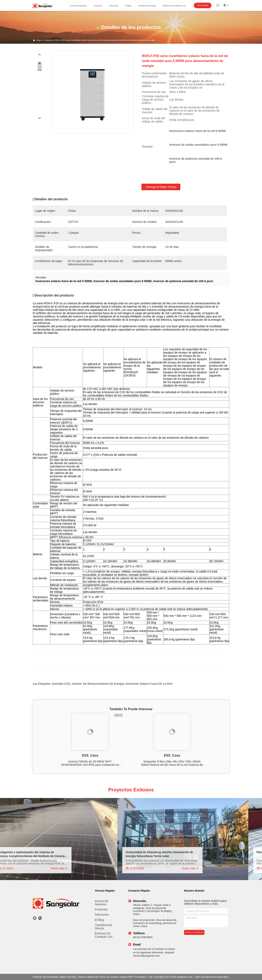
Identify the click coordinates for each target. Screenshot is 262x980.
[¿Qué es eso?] (35, 918)
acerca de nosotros (78, 6)
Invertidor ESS (61, 684)
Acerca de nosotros (101, 903)
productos (98, 6)
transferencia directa (147, 6)
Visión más (64, 868)
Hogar (39, 40)
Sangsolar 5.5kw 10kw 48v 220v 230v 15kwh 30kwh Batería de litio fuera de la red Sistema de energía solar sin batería (172, 763)
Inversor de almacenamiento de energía (98, 684)
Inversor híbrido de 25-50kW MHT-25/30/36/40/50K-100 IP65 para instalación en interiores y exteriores (90, 763)
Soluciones (102, 915)
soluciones (114, 6)
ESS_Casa (90, 755)
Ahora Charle (203, 5)
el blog (128, 6)
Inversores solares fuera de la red (149, 684)
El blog (99, 920)
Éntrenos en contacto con (174, 6)
